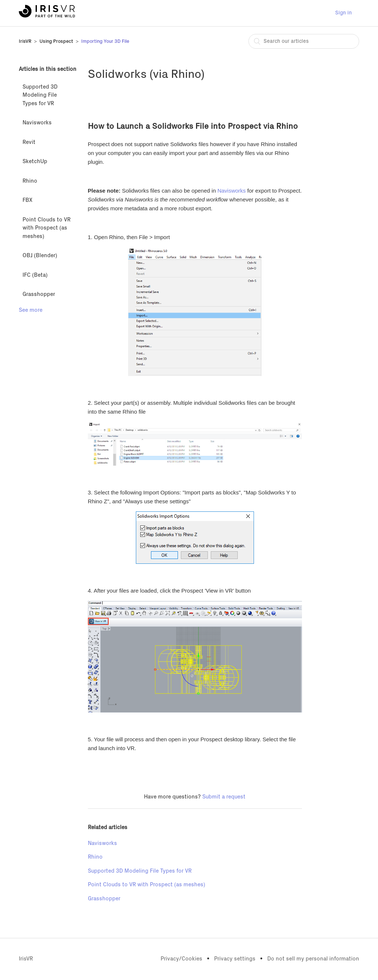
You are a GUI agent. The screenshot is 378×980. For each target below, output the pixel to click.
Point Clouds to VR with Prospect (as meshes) (47, 228)
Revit (29, 142)
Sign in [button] (343, 13)
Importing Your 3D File (105, 42)
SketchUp (35, 161)
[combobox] (304, 41)
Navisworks (37, 123)
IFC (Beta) (35, 275)
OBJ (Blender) (40, 256)
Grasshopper (39, 294)
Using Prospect (56, 42)
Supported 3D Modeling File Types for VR (40, 95)
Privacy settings (235, 959)
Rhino (30, 181)
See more (31, 310)
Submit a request (224, 797)
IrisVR (25, 42)
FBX (28, 200)
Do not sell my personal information (313, 959)
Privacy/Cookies (181, 959)
